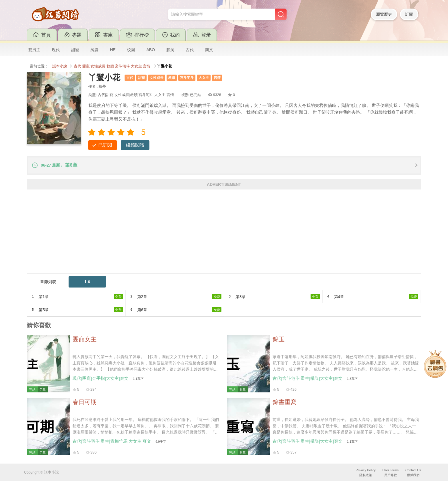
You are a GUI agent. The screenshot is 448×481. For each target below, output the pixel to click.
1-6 (87, 282)
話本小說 (60, 66)
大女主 (136, 66)
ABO (151, 50)
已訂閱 (105, 145)
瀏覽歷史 (384, 14)
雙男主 (34, 50)
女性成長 (98, 66)
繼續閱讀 (135, 145)
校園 (131, 50)
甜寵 (75, 50)
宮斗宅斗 (122, 66)
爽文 (209, 50)
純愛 (95, 50)
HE (113, 50)
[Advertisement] (198, 233)
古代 (190, 50)
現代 (56, 50)
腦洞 (170, 50)
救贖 (110, 66)
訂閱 (409, 14)
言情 (147, 66)
